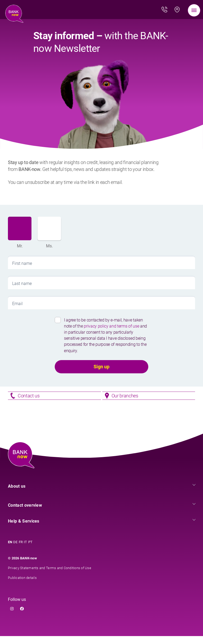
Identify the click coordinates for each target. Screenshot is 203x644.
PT (31, 550)
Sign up (101, 367)
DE (15, 550)
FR (21, 550)
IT (26, 550)
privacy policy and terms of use (112, 326)
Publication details (22, 586)
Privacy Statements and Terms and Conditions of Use (50, 576)
